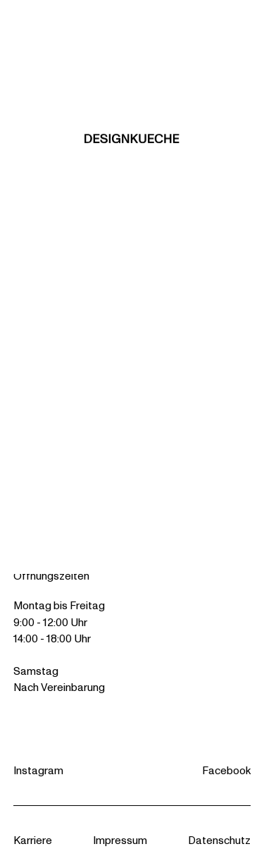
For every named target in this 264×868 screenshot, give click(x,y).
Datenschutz (219, 840)
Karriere (33, 840)
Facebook (226, 770)
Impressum (120, 840)
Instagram (38, 770)
